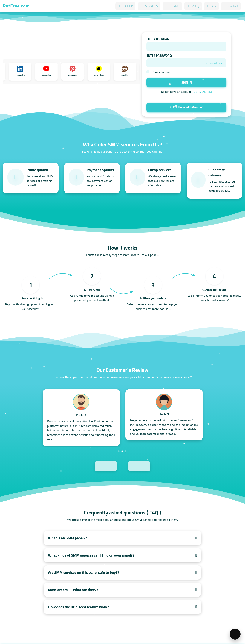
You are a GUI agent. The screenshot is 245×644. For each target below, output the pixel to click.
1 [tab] (119, 451)
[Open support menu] (235, 634)
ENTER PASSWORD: (159, 55)
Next (147, 466)
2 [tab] (122, 451)
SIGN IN (187, 82)
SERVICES (149, 6)
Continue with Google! (186, 107)
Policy (193, 6)
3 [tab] (125, 451)
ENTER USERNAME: (159, 39)
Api (211, 6)
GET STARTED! (203, 92)
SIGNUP (125, 6)
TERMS (172, 6)
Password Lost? (214, 63)
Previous (98, 466)
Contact (231, 6)
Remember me (161, 72)
